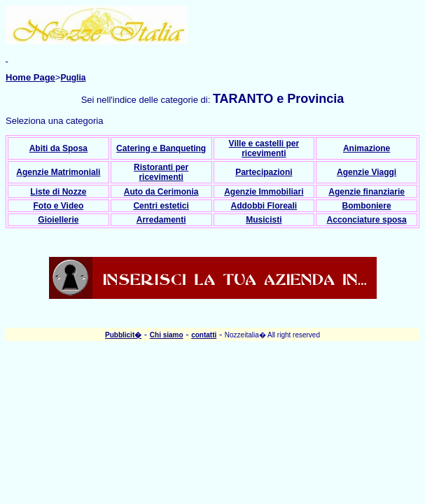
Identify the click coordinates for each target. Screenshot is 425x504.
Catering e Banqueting (161, 148)
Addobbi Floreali (264, 206)
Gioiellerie (58, 220)
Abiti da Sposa (58, 148)
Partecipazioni (264, 172)
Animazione (367, 148)
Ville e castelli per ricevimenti (264, 148)
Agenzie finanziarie (367, 192)
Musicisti (264, 220)
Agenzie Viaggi (367, 172)
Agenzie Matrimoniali (58, 172)
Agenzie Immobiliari (264, 192)
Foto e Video (58, 206)
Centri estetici (161, 206)
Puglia (73, 78)
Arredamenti (161, 220)
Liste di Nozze (58, 192)
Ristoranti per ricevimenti (161, 172)
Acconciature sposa (367, 220)
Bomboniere (367, 206)
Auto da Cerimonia (161, 192)
